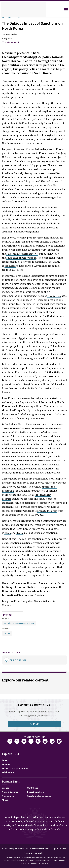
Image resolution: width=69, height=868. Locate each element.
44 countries (34, 288)
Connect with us (34, 721)
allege (34, 312)
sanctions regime (41, 115)
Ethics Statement (42, 832)
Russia (20, 521)
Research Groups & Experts (17, 752)
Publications (9, 756)
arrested (41, 342)
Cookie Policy (11, 832)
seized (31, 334)
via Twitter (27, 174)
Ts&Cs (54, 832)
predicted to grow (34, 499)
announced (10, 194)
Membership (9, 780)
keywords (8, 599)
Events (6, 772)
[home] (24, 10)
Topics (6, 744)
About (5, 784)
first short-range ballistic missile (29, 449)
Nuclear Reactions (13, 17)
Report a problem (37, 776)
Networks (6, 612)
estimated (48, 258)
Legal (61, 832)
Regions (6, 748)
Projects (6, 602)
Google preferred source (40, 780)
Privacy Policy (26, 832)
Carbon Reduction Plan (39, 837)
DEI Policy (22, 837)
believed (15, 433)
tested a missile (18, 190)
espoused (13, 170)
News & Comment (12, 776)
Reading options (12, 636)
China (7, 521)
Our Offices (33, 772)
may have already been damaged (34, 198)
